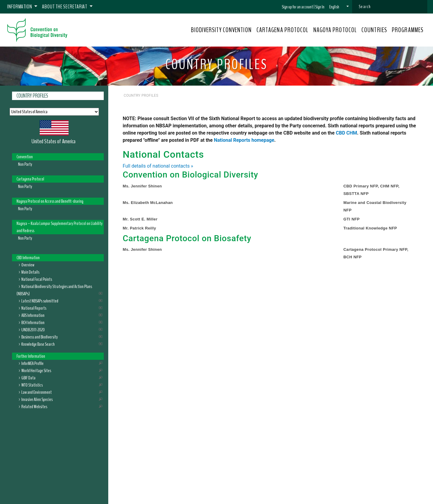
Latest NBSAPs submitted (40, 301)
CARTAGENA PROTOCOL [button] (283, 30)
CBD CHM (347, 133)
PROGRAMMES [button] (408, 30)
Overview (28, 265)
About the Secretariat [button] (65, 7)
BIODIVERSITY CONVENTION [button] (221, 30)
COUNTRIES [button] (374, 30)
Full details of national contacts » (158, 166)
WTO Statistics (32, 385)
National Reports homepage (244, 140)
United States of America (54, 141)
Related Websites (34, 407)
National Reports (34, 308)
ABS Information (33, 315)
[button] (339, 7)
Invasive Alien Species (37, 399)
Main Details (30, 272)
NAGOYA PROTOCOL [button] (335, 30)
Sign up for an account (297, 7)
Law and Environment (37, 392)
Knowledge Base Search (38, 344)
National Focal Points (37, 279)
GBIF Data (28, 378)
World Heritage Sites (36, 371)
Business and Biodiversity (40, 337)
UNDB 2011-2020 (33, 330)
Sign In (320, 7)
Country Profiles (32, 96)
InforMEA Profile (32, 363)
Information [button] (20, 7)
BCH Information (33, 323)
